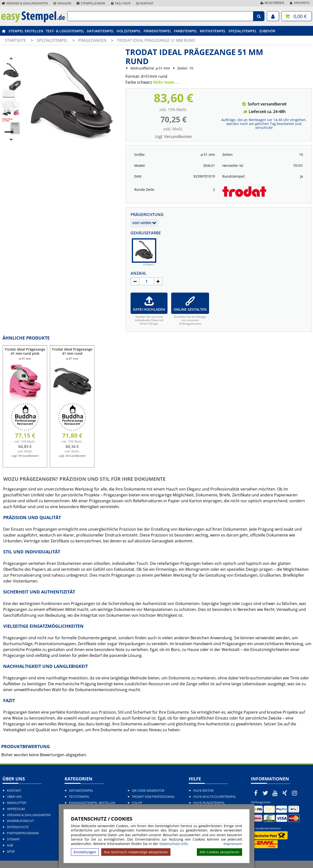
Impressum (233, 844)
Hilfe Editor (203, 791)
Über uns (14, 797)
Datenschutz (18, 827)
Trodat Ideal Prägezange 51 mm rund (156, 40)
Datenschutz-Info (173, 844)
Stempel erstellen (26, 31)
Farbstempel (186, 31)
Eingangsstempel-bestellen (92, 803)
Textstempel (79, 797)
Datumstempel (101, 31)
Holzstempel (129, 31)
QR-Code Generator (148, 791)
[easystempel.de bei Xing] (285, 793)
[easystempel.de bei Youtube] (275, 793)
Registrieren (272, 3)
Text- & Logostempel (65, 31)
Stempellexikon (91, 3)
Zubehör (267, 31)
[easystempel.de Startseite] (33, 21)
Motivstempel (213, 31)
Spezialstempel (243, 31)
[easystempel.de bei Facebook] (256, 793)
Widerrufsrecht (20, 821)
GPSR (11, 851)
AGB (10, 845)
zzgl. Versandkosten (173, 137)
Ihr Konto (299, 3)
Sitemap (13, 839)
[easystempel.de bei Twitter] (266, 793)
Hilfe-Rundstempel (209, 803)
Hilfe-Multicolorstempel (215, 797)
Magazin (62, 3)
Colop (137, 803)
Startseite (16, 40)
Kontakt (145, 3)
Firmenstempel (157, 31)
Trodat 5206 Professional (153, 797)
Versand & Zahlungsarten (25, 3)
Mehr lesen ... (166, 82)
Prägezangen (93, 40)
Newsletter (17, 803)
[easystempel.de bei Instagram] (294, 793)
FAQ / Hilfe (120, 3)
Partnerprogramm (23, 833)
